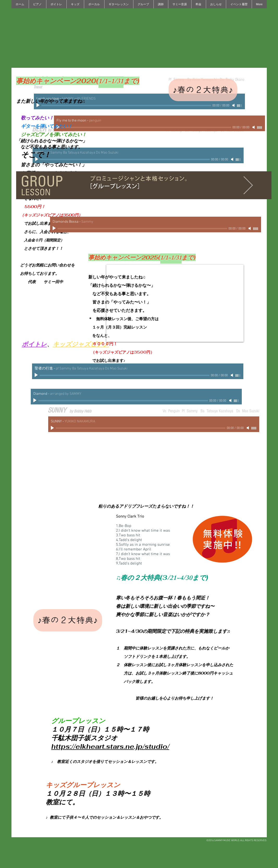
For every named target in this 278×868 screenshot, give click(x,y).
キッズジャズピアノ (81, 345)
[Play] (55, 228)
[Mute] (234, 105)
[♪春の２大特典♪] (203, 90)
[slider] (240, 106)
